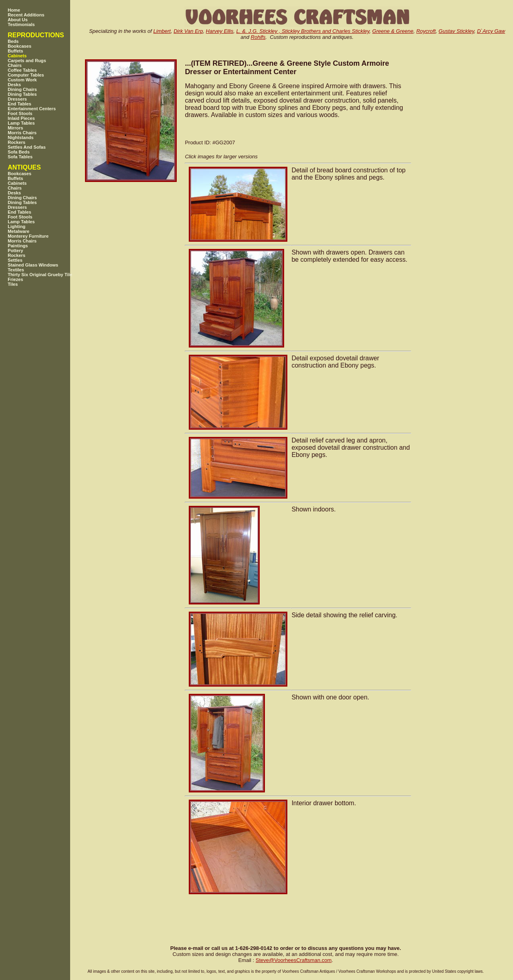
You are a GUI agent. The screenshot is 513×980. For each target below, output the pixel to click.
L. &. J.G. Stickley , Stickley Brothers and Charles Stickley (303, 31)
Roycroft (426, 31)
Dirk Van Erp (188, 31)
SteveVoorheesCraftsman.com (294, 960)
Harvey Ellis (220, 31)
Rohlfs (258, 37)
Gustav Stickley (456, 31)
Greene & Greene (393, 31)
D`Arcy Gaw (491, 31)
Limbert (162, 31)
